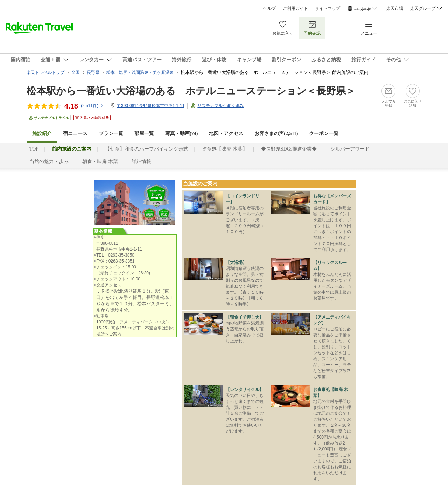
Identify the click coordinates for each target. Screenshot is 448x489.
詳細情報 (141, 162)
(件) (92, 106)
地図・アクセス (226, 134)
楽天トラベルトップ (45, 72)
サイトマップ (328, 8)
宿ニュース (75, 134)
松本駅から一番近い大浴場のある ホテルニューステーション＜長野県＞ (191, 91)
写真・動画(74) (181, 134)
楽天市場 (395, 8)
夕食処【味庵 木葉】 (225, 149)
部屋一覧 (144, 134)
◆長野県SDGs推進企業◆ (289, 149)
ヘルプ (269, 8)
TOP (34, 149)
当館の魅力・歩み (49, 162)
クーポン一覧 (324, 134)
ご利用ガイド (295, 8)
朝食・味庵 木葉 (100, 162)
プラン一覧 (111, 134)
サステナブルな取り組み (220, 106)
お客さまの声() (276, 134)
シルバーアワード (350, 149)
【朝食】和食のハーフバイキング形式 (147, 149)
